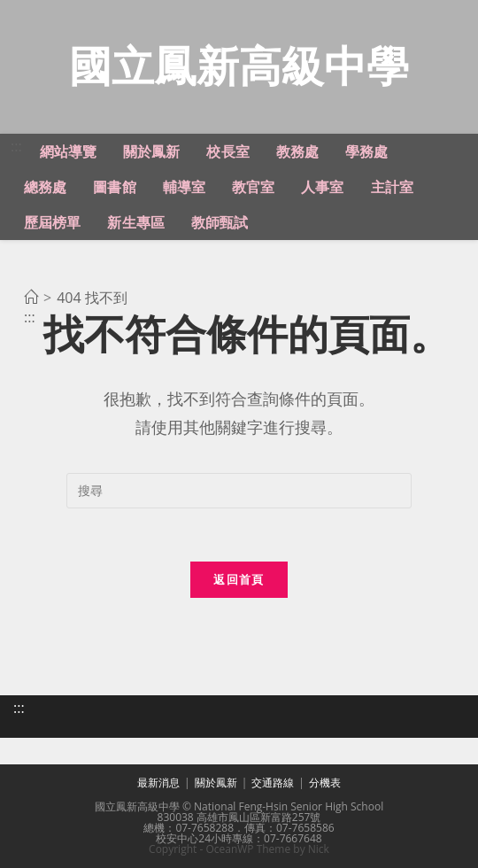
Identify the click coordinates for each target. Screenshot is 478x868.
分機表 (325, 783)
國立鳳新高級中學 (239, 65)
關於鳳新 (216, 783)
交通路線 (273, 783)
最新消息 (158, 783)
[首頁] (31, 298)
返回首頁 (239, 579)
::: (16, 146)
